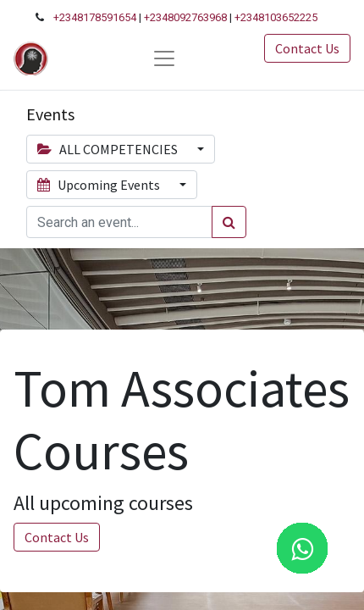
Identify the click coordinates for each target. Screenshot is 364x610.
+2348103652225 (276, 17)
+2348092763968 (185, 17)
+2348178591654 (95, 17)
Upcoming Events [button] (100, 185)
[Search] (229, 222)
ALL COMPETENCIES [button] (109, 149)
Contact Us (307, 48)
